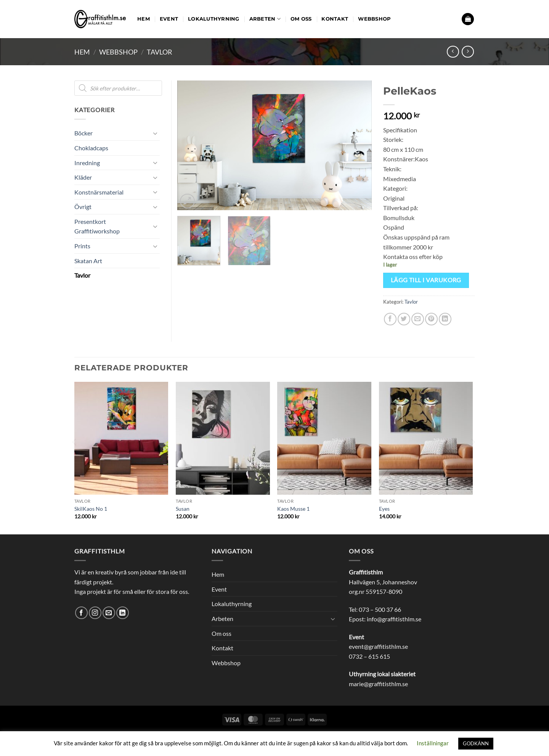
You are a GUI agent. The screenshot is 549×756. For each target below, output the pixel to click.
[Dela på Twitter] (404, 319)
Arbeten (265, 19)
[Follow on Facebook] (81, 613)
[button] (468, 19)
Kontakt (335, 19)
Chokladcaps (91, 148)
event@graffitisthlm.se (378, 646)
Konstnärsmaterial (99, 192)
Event (169, 19)
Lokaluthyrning (214, 19)
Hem (144, 19)
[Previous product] (468, 52)
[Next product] (453, 52)
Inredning (87, 163)
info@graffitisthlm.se (394, 619)
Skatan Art (88, 261)
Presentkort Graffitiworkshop (97, 226)
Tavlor (160, 52)
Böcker (83, 133)
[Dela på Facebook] (390, 319)
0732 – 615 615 (369, 656)
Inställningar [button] (433, 743)
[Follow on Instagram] (95, 613)
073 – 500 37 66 (380, 609)
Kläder (83, 177)
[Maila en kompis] (418, 319)
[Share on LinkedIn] (445, 319)
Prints (82, 246)
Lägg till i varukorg (426, 280)
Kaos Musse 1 (293, 509)
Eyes (384, 509)
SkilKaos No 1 (91, 509)
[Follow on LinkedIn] (123, 613)
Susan (183, 509)
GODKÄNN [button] (476, 743)
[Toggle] (155, 133)
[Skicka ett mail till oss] (109, 613)
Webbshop (374, 19)
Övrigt (83, 207)
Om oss (301, 19)
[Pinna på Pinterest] (431, 319)
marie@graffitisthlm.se (378, 684)
